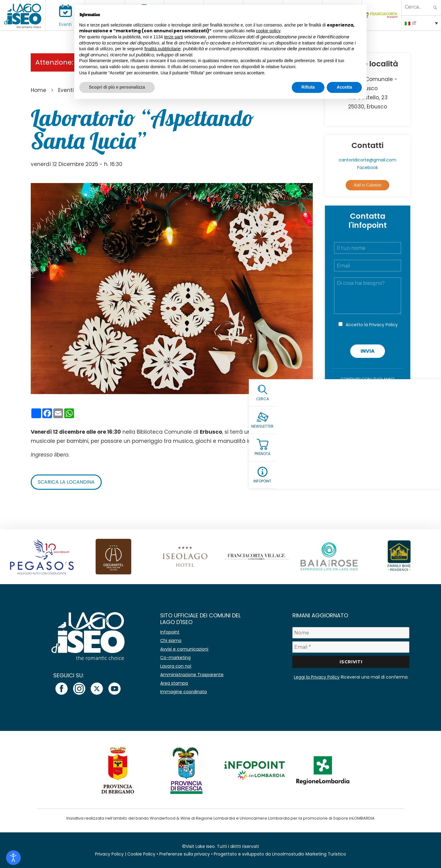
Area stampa (174, 683)
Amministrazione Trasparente (192, 675)
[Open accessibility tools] (13, 858)
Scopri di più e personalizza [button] (117, 87)
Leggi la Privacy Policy (317, 677)
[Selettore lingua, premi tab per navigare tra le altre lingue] (421, 23)
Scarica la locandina (66, 482)
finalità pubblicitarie (162, 49)
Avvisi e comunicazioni (184, 649)
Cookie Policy (141, 854)
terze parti (174, 37)
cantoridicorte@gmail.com (367, 160)
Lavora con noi (176, 666)
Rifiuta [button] (308, 87)
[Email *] (351, 647)
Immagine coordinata (183, 692)
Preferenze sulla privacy (185, 854)
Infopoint (170, 632)
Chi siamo (171, 640)
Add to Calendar (367, 185)
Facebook (368, 168)
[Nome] (351, 633)
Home (39, 90)
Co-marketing (175, 658)
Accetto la (372, 325)
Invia (368, 351)
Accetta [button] (344, 87)
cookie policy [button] (268, 31)
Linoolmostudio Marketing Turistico (309, 854)
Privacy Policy (383, 325)
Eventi (65, 24)
